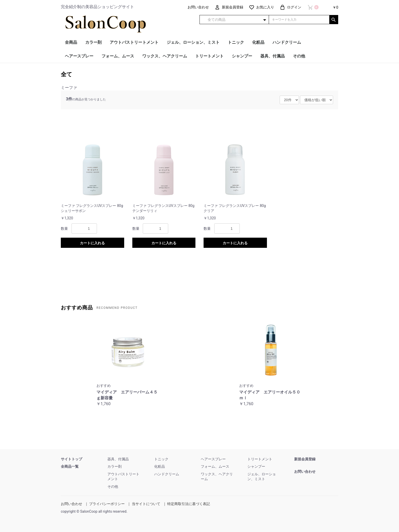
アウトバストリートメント (134, 42)
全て (67, 74)
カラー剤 (93, 42)
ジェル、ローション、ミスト (193, 42)
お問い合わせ (305, 472)
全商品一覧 (70, 466)
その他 (299, 56)
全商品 (71, 42)
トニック (236, 42)
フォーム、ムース (118, 56)
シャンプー (242, 56)
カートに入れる (92, 243)
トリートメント (209, 56)
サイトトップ (72, 459)
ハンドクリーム (287, 42)
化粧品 (258, 42)
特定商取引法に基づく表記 (189, 504)
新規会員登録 (305, 459)
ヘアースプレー (79, 56)
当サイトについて (146, 504)
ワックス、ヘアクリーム (165, 56)
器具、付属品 (273, 56)
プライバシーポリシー (107, 504)
